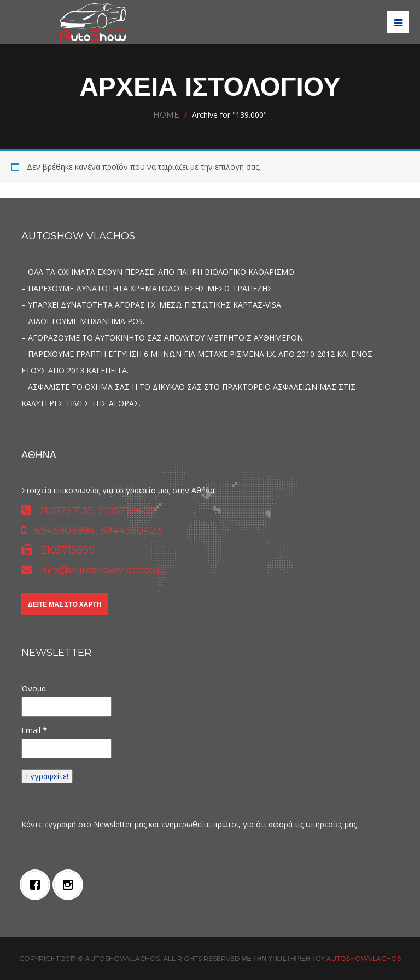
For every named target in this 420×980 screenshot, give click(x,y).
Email (34, 730)
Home (166, 115)
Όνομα (34, 688)
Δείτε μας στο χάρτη (65, 604)
